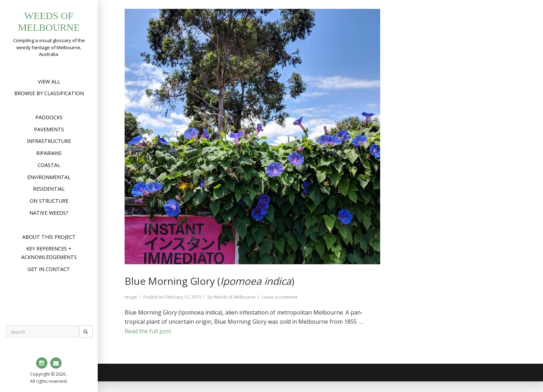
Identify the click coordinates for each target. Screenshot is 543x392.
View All (49, 82)
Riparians (49, 153)
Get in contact (49, 269)
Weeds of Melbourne (235, 297)
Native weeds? (49, 213)
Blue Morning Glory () (209, 281)
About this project (49, 237)
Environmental (49, 177)
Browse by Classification (49, 93)
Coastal (49, 165)
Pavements (49, 129)
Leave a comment (280, 297)
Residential (49, 189)
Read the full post (148, 331)
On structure (49, 201)
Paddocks (49, 117)
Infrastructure (49, 141)
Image (131, 297)
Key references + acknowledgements (49, 253)
